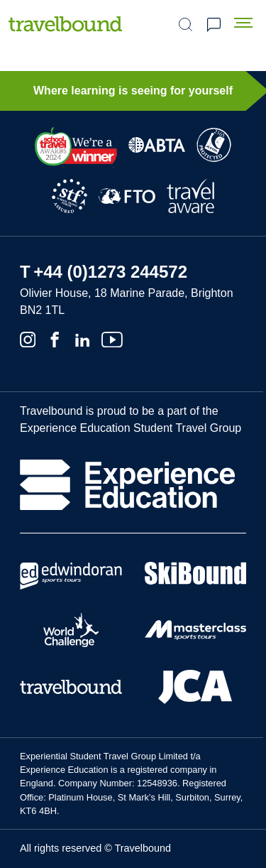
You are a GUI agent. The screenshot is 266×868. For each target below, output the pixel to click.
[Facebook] (55, 338)
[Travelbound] (65, 24)
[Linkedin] (82, 338)
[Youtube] (112, 338)
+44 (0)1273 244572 (110, 272)
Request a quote (214, 25)
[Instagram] (28, 338)
